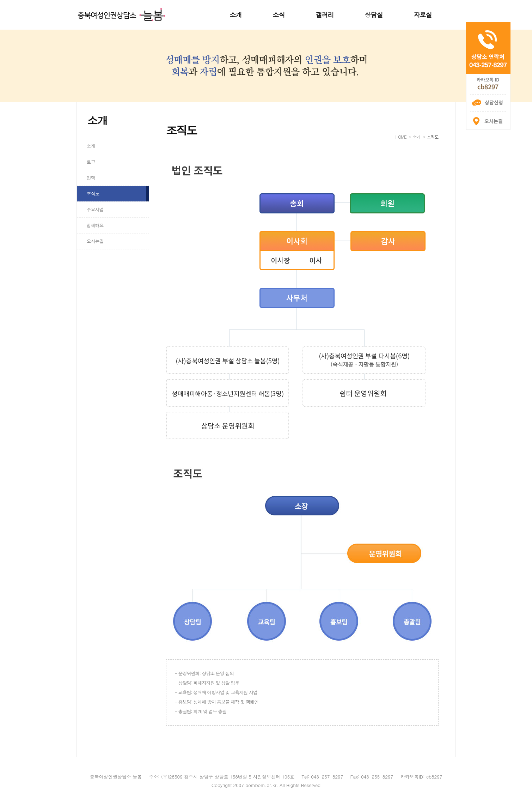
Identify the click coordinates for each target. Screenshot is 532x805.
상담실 (374, 15)
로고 (91, 162)
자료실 (423, 15)
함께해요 (95, 225)
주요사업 (95, 209)
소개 (236, 15)
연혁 (91, 178)
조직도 (93, 193)
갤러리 (325, 15)
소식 (279, 15)
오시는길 (95, 241)
